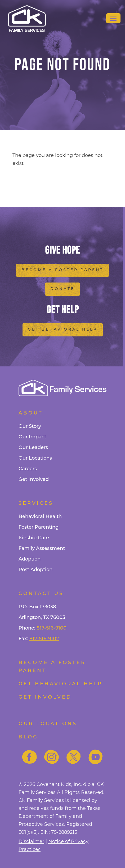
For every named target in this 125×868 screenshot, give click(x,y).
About (31, 413)
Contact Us (41, 594)
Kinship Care (34, 538)
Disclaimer (31, 841)
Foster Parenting (39, 527)
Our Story (30, 427)
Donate (63, 289)
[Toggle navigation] (113, 18)
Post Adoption (35, 570)
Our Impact (32, 437)
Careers (28, 469)
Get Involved (34, 480)
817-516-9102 (44, 639)
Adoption (30, 559)
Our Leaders (33, 448)
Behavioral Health (40, 517)
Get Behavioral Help (63, 330)
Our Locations (35, 458)
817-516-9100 (52, 628)
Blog (28, 737)
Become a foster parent (52, 667)
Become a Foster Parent (63, 270)
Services (36, 504)
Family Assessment (42, 549)
